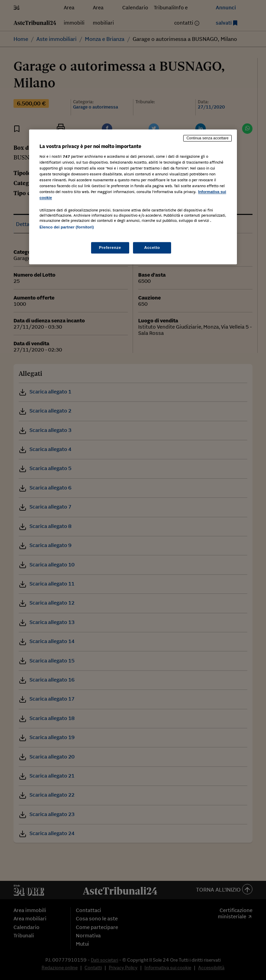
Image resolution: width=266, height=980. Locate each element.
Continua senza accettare (207, 138)
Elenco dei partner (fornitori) (67, 227)
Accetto (152, 248)
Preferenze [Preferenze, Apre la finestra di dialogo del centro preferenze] (110, 248)
